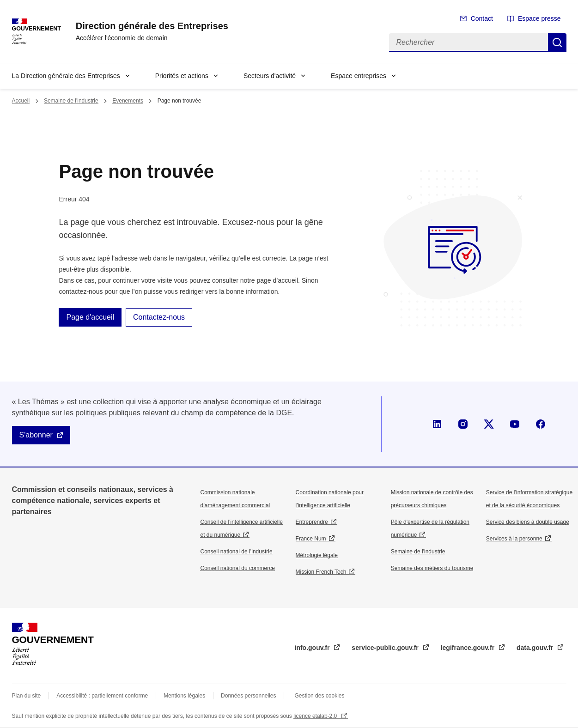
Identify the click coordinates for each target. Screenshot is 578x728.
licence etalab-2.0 (316, 716)
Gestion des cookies (319, 696)
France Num (311, 539)
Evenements (128, 101)
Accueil (21, 101)
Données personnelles (248, 696)
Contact (482, 18)
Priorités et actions (182, 76)
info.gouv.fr (313, 648)
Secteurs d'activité (270, 76)
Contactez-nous (159, 317)
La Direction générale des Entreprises (66, 76)
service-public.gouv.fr (386, 648)
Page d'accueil (90, 317)
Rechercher (557, 42)
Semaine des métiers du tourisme (432, 568)
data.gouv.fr (536, 648)
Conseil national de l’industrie (236, 552)
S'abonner (36, 435)
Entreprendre (312, 522)
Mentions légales (184, 696)
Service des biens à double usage (528, 522)
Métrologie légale (317, 555)
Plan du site (27, 696)
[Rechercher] (468, 42)
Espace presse (539, 18)
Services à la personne (514, 539)
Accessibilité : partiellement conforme (102, 696)
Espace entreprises (359, 76)
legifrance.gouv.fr (468, 648)
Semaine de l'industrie (71, 101)
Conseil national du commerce (237, 568)
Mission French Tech (321, 572)
